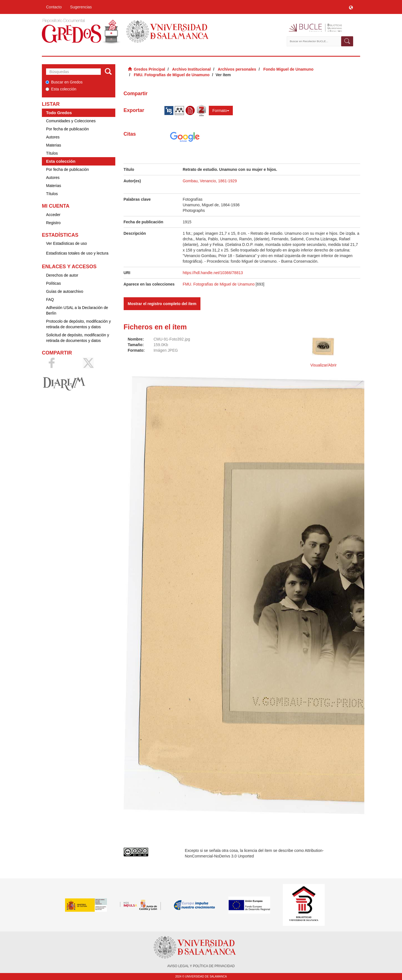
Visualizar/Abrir (324, 365)
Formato (221, 111)
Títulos (52, 153)
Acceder (53, 215)
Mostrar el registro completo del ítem (162, 304)
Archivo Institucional (191, 69)
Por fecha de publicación (67, 129)
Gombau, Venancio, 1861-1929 (210, 181)
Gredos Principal (149, 69)
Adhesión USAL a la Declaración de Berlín (77, 310)
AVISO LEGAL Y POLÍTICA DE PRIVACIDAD (201, 966)
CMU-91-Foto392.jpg (172, 339)
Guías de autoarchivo (65, 291)
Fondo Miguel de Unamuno (288, 69)
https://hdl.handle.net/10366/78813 (213, 273)
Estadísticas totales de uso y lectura (77, 253)
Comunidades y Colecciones (71, 121)
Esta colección (61, 89)
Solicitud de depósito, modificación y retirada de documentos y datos (78, 338)
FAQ (50, 299)
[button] (351, 7)
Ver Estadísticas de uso (66, 243)
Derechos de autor (62, 275)
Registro (53, 223)
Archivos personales (237, 69)
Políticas (53, 283)
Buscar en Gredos (64, 82)
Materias (54, 145)
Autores (53, 137)
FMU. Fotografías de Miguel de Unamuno (172, 75)
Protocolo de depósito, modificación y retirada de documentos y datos (78, 324)
